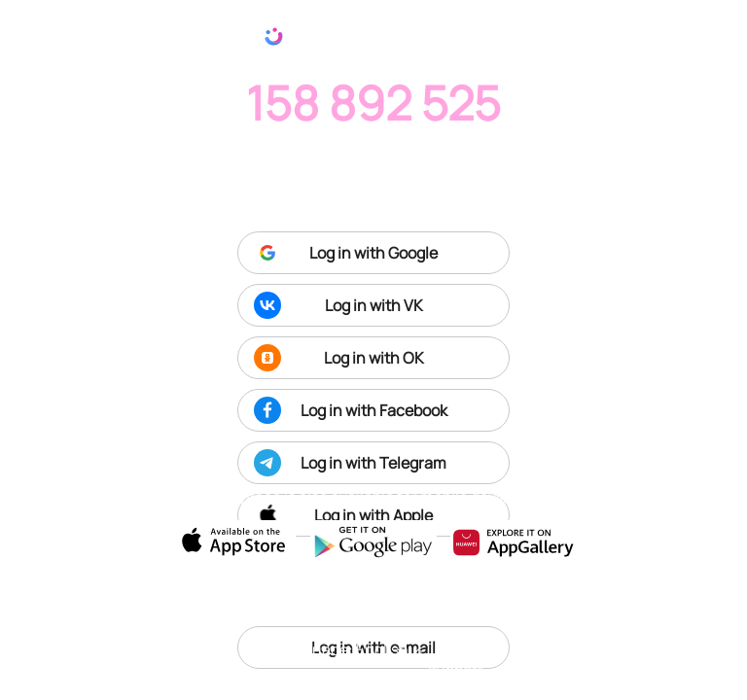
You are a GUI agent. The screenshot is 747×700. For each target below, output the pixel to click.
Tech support (457, 659)
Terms (541, 648)
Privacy (609, 648)
